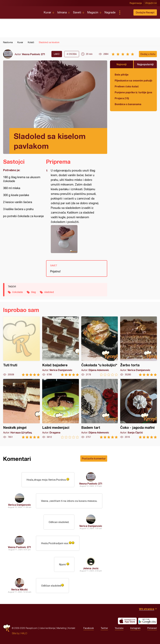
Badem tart (100, 409)
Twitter (104, 628)
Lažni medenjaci (61, 409)
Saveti (77, 12)
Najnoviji (122, 64)
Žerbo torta (139, 346)
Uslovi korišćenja (47, 628)
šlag (33, 292)
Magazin (93, 12)
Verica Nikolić (20, 589)
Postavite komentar (94, 458)
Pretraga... (126, 12)
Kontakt (72, 628)
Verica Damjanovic (20, 505)
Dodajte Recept (145, 12)
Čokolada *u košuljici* (100, 346)
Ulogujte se (151, 3)
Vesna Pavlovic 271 (34, 54)
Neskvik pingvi (21, 409)
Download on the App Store (127, 621)
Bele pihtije (122, 75)
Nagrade (110, 12)
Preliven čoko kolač (127, 86)
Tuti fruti (21, 346)
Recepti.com (21, 11)
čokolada (17, 292)
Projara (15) (122, 98)
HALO (24, 633)
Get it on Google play (147, 621)
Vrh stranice (147, 609)
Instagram (135, 628)
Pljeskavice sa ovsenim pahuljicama (133, 80)
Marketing (61, 628)
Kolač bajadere (61, 346)
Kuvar (47, 12)
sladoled (49, 292)
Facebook (89, 628)
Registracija (136, 3)
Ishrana (62, 12)
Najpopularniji (145, 64)
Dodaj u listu (148, 54)
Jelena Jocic (91, 568)
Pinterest (152, 628)
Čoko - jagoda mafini (139, 409)
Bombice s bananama (128, 104)
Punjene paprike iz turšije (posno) (133, 92)
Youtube (119, 628)
